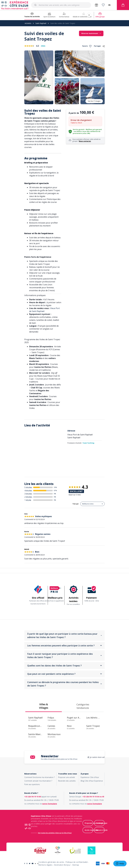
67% (55, 491)
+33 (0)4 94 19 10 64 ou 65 (93, 797)
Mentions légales (45, 865)
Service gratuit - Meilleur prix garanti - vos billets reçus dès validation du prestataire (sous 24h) (87, 131)
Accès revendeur (92, 830)
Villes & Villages (44, 706)
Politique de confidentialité (77, 862)
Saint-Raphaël (41, 23)
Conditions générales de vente (51, 862)
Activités (28, 23)
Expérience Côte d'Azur (90, 777)
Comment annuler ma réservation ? (38, 781)
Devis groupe (102, 823)
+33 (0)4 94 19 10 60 (33, 797)
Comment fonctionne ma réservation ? (39, 777)
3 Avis (43, 46)
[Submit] (36, 5)
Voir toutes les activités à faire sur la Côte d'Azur (55, 833)
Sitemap (76, 865)
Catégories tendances (83, 706)
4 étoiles (28, 491)
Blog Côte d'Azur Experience (92, 781)
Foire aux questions (32, 784)
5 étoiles (28, 487)
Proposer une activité (67, 777)
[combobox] (61, 5)
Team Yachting (88, 443)
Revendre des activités (67, 781)
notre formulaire (50, 804)
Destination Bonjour (62, 865)
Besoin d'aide (102, 830)
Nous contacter (85, 141)
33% (55, 487)
